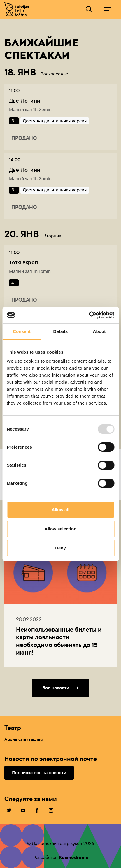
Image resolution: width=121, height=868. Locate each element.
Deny (60, 548)
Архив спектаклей (24, 739)
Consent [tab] (22, 331)
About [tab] (99, 331)
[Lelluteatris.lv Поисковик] (89, 9)
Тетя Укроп (23, 262)
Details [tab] (61, 331)
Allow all (60, 510)
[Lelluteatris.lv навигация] (107, 9)
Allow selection (60, 529)
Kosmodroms (73, 857)
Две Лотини (25, 101)
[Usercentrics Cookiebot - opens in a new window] (89, 315)
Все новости (62, 688)
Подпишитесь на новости (39, 773)
